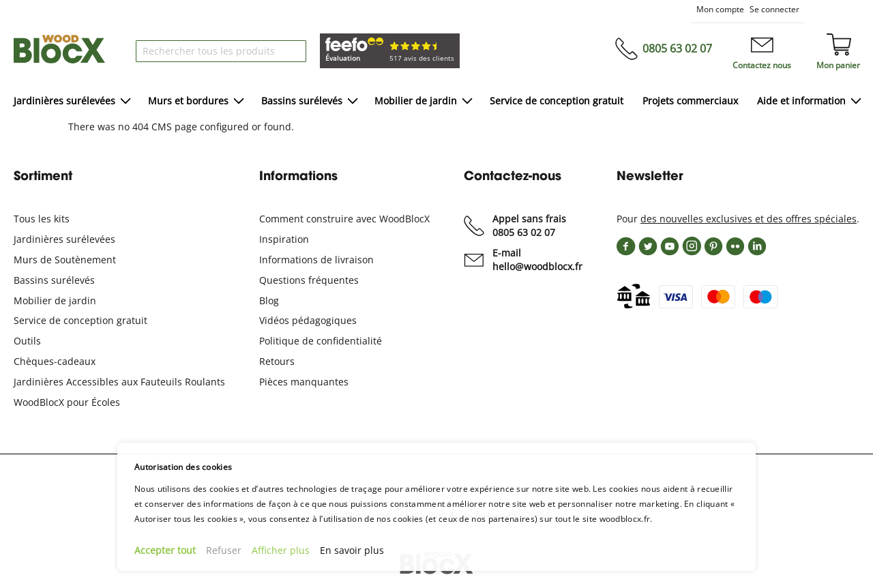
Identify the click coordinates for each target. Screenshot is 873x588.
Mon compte (720, 9)
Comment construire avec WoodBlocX (344, 219)
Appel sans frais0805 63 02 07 (529, 225)
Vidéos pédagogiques (308, 320)
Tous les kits (42, 219)
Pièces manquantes (304, 382)
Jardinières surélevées (64, 239)
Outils (27, 341)
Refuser (224, 550)
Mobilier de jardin (55, 300)
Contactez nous (762, 65)
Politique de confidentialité (321, 341)
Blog (269, 300)
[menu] (436, 102)
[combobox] (221, 51)
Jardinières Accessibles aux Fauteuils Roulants (119, 382)
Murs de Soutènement (65, 260)
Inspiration (284, 239)
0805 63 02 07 (677, 48)
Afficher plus (281, 550)
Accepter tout (165, 550)
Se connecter (774, 9)
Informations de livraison (316, 260)
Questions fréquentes (309, 280)
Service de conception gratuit (80, 320)
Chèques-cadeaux (55, 361)
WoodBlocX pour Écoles (67, 402)
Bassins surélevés (54, 280)
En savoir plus (352, 550)
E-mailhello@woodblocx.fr (537, 260)
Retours (277, 361)
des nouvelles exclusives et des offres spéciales (749, 219)
